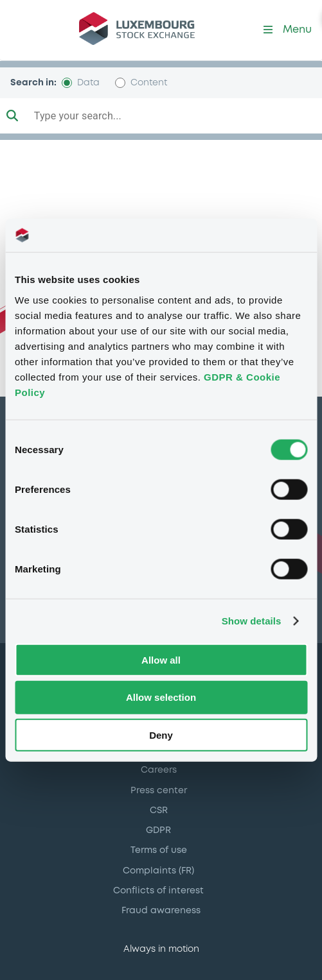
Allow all (161, 659)
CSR (159, 811)
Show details (252, 621)
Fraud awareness (161, 911)
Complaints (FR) (158, 871)
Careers (159, 770)
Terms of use (159, 850)
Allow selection (161, 697)
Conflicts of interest (158, 891)
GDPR (158, 830)
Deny (161, 735)
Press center (159, 791)
